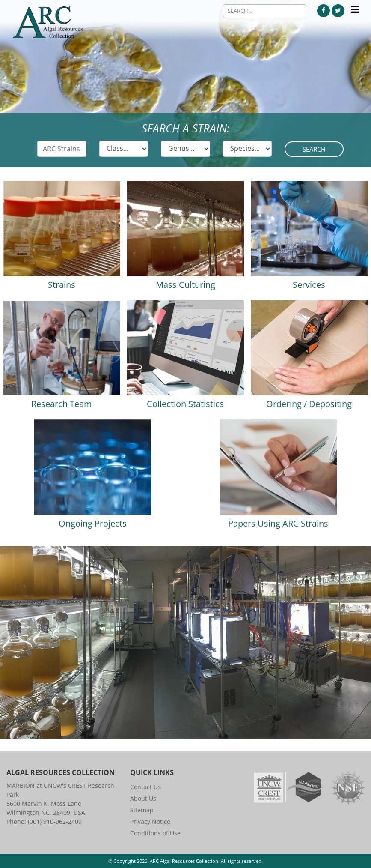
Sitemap (142, 810)
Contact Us (145, 787)
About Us (143, 798)
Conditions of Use (155, 833)
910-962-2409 (62, 822)
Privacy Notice (150, 822)
